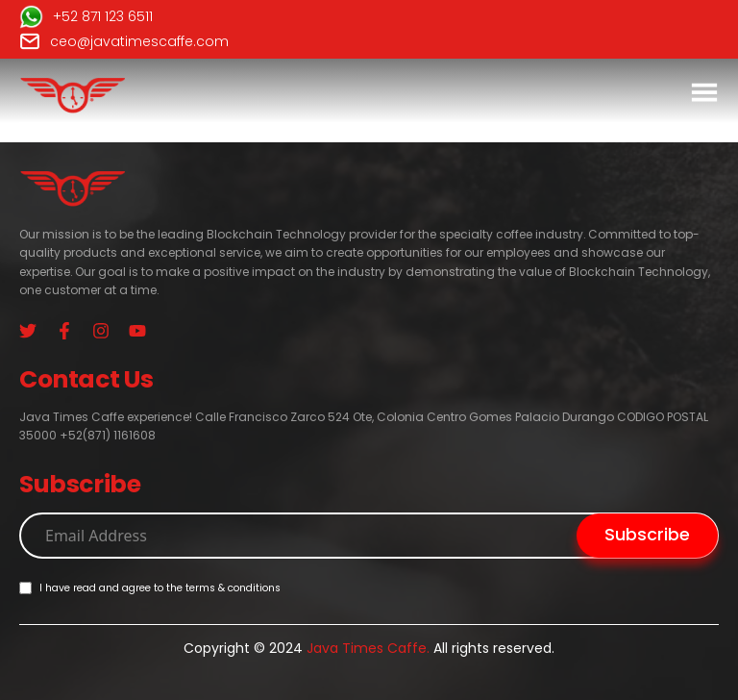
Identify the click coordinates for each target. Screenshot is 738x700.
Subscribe (647, 534)
